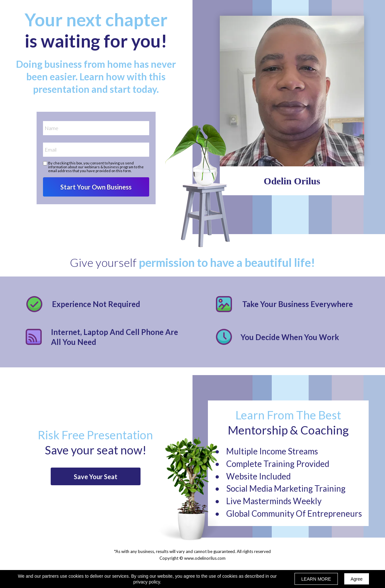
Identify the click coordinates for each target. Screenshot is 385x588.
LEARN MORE (316, 579)
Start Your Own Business (96, 187)
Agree (357, 579)
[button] (96, 476)
